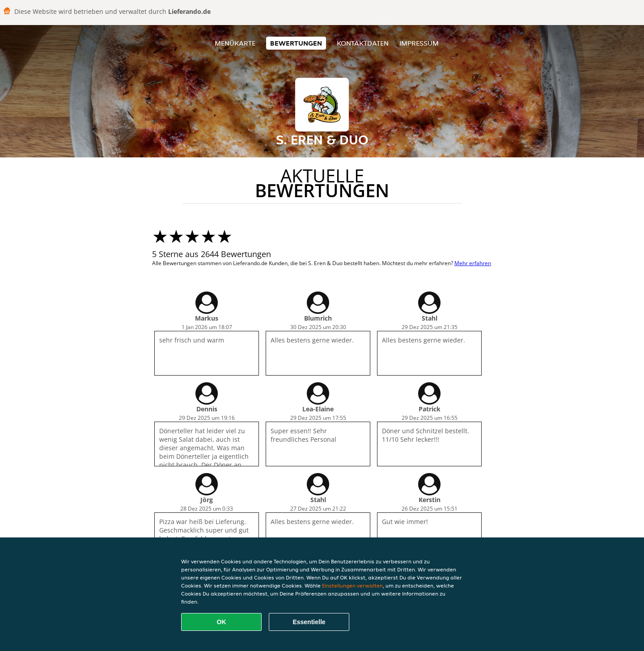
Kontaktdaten (363, 43)
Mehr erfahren (473, 263)
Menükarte (235, 43)
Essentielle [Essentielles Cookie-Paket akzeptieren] (309, 622)
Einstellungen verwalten (352, 585)
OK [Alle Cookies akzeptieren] (222, 622)
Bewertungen (296, 43)
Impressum (419, 43)
